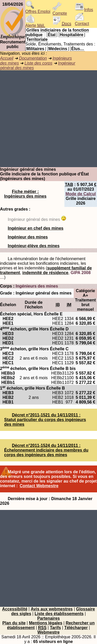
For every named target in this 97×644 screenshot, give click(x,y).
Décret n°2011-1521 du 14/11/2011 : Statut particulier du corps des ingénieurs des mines (45, 420)
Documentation (33, 58)
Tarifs (55, 628)
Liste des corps (39, 63)
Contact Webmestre (39, 486)
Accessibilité (15, 609)
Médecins (58, 49)
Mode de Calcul (81, 194)
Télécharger (76, 628)
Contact (82, 22)
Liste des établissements (59, 614)
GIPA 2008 (81, 273)
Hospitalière (72, 35)
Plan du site (14, 623)
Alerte (35, 24)
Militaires (35, 49)
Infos (84, 10)
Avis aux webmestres (52, 609)
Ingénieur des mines (28, 237)
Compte (60, 11)
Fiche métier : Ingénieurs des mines (25, 194)
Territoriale (37, 39)
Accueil (7, 58)
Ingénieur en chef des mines (36, 228)
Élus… (78, 49)
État (52, 35)
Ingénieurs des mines (37, 286)
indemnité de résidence (45, 273)
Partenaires (48, 618)
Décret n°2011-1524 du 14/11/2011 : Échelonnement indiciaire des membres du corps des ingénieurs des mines (46, 450)
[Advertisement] (48, 119)
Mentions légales (46, 623)
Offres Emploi (38, 10)
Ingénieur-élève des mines (34, 246)
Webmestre (49, 632)
